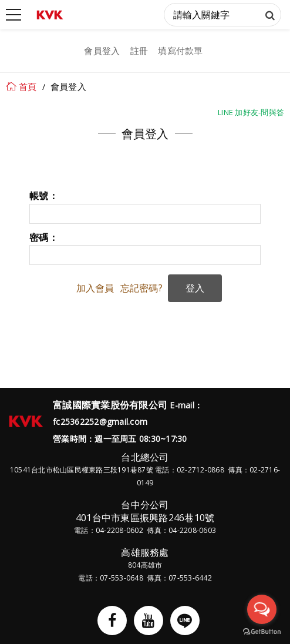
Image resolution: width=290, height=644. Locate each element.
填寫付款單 (180, 51)
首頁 (28, 86)
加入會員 (95, 288)
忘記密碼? (141, 288)
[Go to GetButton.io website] (262, 632)
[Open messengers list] (262, 609)
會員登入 (102, 51)
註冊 (139, 51)
